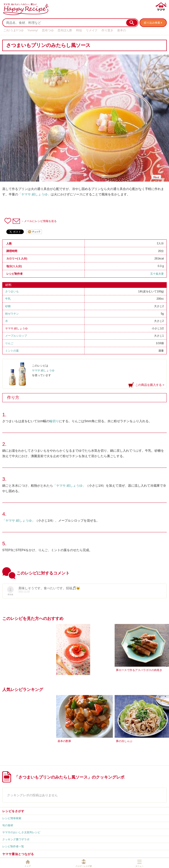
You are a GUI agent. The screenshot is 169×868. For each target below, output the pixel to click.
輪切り (54, 421)
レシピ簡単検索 (12, 818)
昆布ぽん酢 (65, 30)
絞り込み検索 (152, 23)
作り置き (107, 30)
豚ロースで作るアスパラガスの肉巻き (139, 670)
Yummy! (33, 30)
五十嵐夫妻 (157, 274)
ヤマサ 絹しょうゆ (16, 328)
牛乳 (8, 299)
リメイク (92, 30)
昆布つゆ (48, 30)
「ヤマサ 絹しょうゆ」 (34, 194)
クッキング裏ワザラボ (16, 839)
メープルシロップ (16, 336)
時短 (79, 30)
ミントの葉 (12, 351)
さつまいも (12, 291)
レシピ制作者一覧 (13, 846)
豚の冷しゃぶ (124, 741)
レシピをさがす (13, 811)
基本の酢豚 (64, 741)
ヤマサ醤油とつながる (18, 854)
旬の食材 (8, 825)
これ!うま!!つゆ (13, 30)
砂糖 (8, 306)
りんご (9, 343)
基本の (122, 30)
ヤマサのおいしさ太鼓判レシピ (21, 832)
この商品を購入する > (150, 385)
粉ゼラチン (12, 314)
